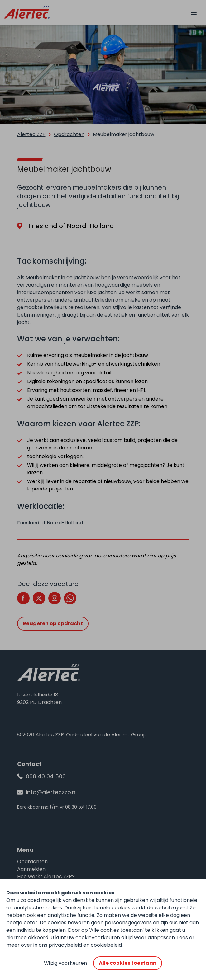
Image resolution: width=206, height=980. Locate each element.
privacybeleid (65, 945)
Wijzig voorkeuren (65, 963)
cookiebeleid (106, 945)
